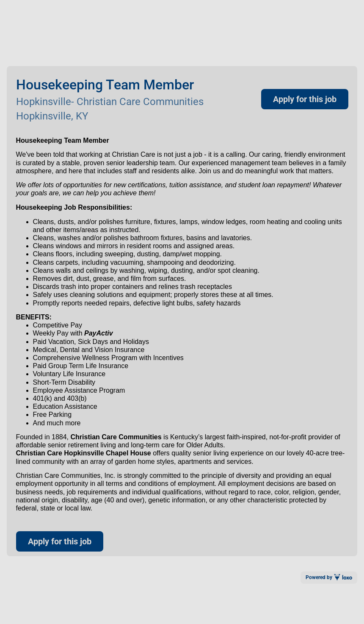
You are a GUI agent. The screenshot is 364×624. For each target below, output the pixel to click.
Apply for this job (305, 99)
